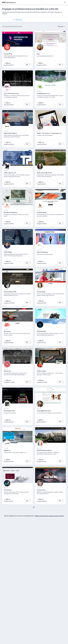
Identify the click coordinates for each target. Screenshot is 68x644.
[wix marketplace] (9, 2)
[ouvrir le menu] (65, 2)
